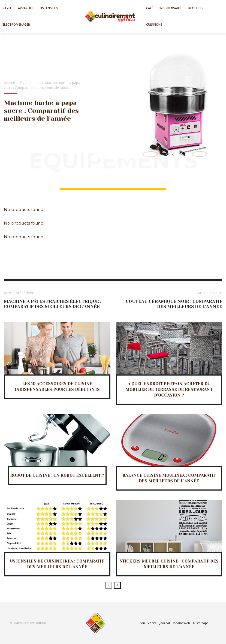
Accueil (9, 83)
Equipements (30, 83)
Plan (142, 623)
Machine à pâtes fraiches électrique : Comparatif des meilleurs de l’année (52, 304)
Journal (165, 623)
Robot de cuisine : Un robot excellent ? (57, 475)
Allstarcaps (201, 623)
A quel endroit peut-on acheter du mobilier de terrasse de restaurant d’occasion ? (169, 389)
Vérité (152, 623)
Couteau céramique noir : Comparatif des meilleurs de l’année (174, 304)
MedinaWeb (181, 623)
